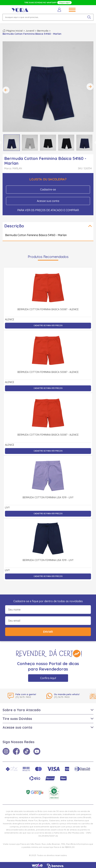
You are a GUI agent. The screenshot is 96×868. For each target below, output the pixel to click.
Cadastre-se (48, 189)
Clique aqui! (64, 3)
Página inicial (14, 31)
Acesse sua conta (48, 201)
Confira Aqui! (48, 678)
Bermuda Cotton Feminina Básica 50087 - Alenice (48, 310)
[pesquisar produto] (89, 17)
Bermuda (43, 31)
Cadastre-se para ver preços (48, 326)
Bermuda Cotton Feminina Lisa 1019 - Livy (48, 498)
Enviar (48, 632)
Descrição (14, 226)
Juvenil (30, 31)
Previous (6, 90)
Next (90, 87)
